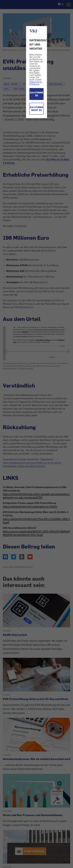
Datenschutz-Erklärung (36, 83)
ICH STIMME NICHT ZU (36, 109)
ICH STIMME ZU (36, 94)
